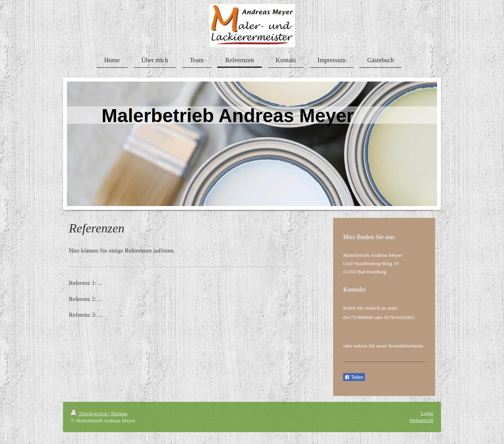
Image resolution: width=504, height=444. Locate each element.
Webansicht (421, 420)
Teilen (354, 377)
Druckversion (90, 413)
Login (427, 413)
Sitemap (119, 413)
